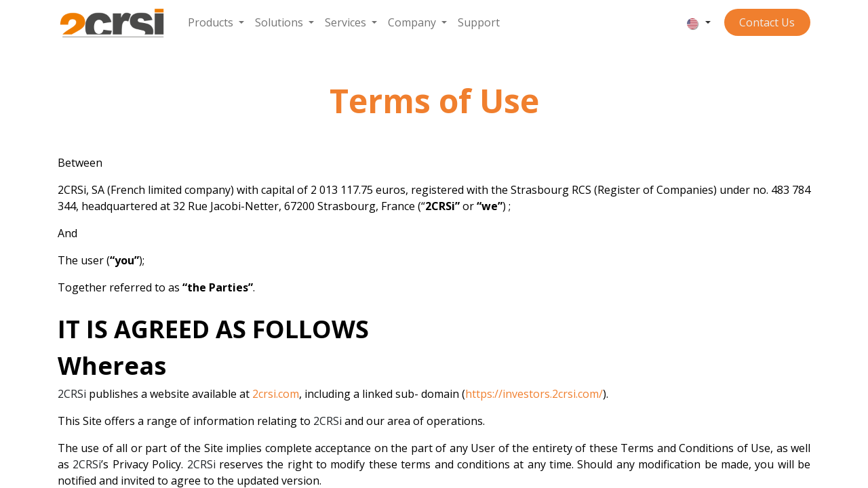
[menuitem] (216, 22)
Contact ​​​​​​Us (767, 22)
